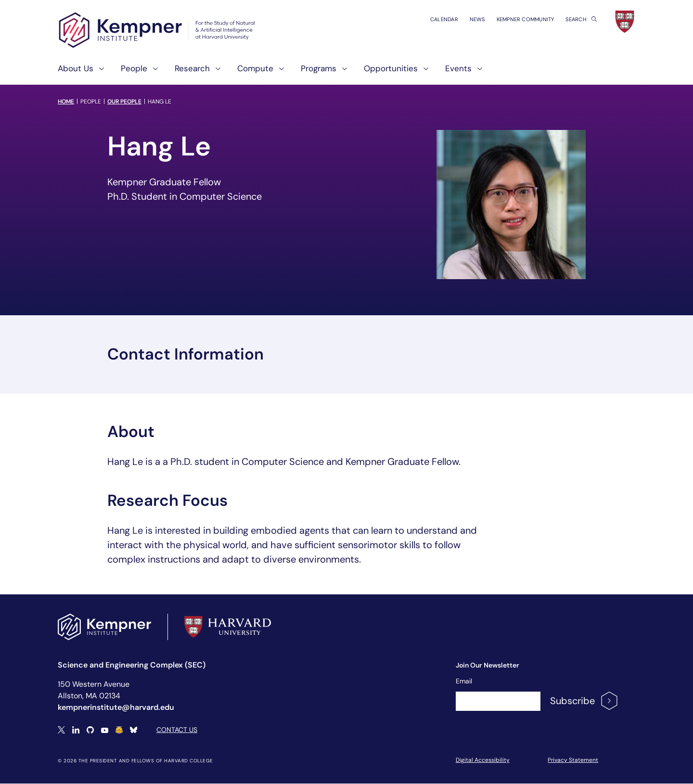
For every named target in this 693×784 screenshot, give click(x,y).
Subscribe (584, 701)
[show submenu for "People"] (153, 72)
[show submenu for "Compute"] (279, 72)
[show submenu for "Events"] (477, 72)
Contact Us (177, 730)
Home (66, 102)
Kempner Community (526, 19)
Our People (124, 102)
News (477, 19)
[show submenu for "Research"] (215, 72)
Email (464, 681)
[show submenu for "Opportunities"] (423, 72)
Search (581, 19)
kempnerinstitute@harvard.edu (116, 707)
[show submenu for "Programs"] (342, 72)
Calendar (444, 19)
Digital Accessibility (483, 760)
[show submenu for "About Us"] (99, 72)
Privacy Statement (573, 760)
